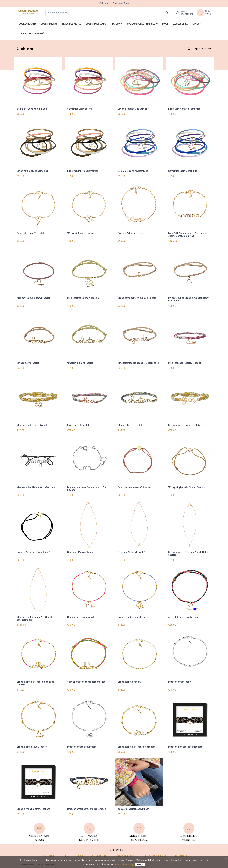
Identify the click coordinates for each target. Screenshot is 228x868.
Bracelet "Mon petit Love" (131, 233)
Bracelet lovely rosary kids (81, 617)
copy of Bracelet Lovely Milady (134, 809)
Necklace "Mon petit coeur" (81, 552)
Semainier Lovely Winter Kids (133, 171)
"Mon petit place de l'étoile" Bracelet (187, 487)
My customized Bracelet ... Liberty (186, 425)
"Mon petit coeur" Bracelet (30, 233)
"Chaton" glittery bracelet (80, 363)
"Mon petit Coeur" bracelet (81, 233)
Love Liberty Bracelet (78, 425)
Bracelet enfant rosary (129, 682)
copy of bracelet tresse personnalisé (86, 682)
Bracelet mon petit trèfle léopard (33, 809)
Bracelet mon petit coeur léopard (185, 747)
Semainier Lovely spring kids (32, 109)
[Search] (167, 13)
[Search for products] (108, 13)
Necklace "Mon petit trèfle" (131, 552)
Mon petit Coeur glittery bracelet (33, 298)
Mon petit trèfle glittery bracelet (83, 298)
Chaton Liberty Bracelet (130, 425)
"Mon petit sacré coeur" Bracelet (135, 487)
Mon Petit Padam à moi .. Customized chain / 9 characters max (188, 235)
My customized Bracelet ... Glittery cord (138, 363)
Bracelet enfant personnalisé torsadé (87, 809)
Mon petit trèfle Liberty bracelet (33, 425)
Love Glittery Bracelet (28, 363)
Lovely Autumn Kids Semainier (33, 171)
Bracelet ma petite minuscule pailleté (137, 298)
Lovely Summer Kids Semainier (134, 109)
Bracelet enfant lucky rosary (82, 747)
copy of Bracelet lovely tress (183, 617)
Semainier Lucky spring (79, 109)
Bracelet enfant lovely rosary (32, 747)
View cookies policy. (124, 864)
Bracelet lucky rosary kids (131, 617)
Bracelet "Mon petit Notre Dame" (33, 552)
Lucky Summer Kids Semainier (184, 109)
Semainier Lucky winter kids (183, 171)
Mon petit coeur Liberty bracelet (185, 363)
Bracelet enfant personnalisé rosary (136, 747)
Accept (140, 864)
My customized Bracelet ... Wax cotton (36, 487)
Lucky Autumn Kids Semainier (83, 171)
